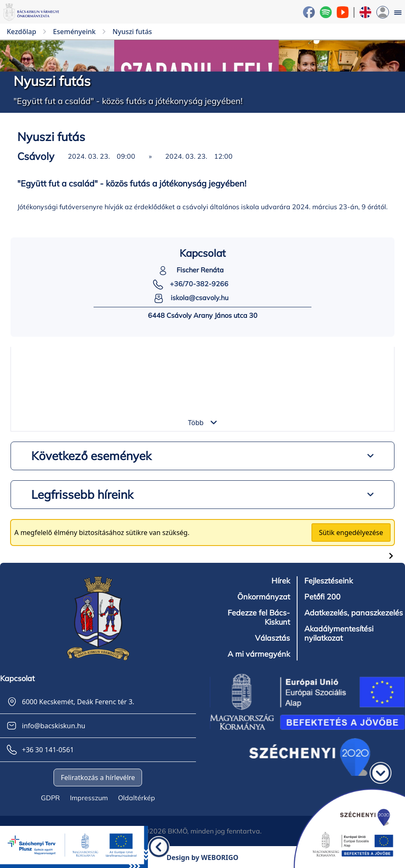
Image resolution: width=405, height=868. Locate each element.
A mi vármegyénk (259, 654)
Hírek (281, 581)
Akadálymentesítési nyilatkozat (339, 634)
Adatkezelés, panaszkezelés (354, 613)
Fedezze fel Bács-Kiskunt (259, 618)
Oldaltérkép (137, 798)
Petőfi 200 (322, 597)
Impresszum (89, 798)
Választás (272, 638)
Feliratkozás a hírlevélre (98, 777)
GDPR (50, 798)
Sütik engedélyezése (351, 533)
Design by (202, 857)
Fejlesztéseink (329, 581)
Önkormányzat (264, 597)
